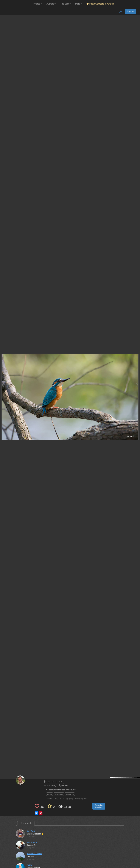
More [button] (79, 4)
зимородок (59, 794)
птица (50, 794)
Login (119, 11)
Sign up (130, 11)
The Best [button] (65, 4)
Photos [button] (38, 4)
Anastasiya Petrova (34, 854)
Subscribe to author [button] (99, 806)
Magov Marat (32, 842)
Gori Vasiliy (31, 831)
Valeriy (29, 865)
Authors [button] (51, 4)
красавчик (70, 794)
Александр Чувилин (56, 785)
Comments (26, 823)
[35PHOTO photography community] (16, 4)
